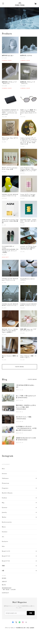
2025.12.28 (20, 390)
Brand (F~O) (6, 556)
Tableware (5, 478)
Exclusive (5, 541)
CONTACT (5, 593)
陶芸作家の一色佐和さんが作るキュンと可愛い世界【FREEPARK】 (26, 407)
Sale (3, 546)
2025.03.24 (20, 443)
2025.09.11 (19, 412)
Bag (3, 503)
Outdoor (5, 532)
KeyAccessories (7, 522)
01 (34, 28)
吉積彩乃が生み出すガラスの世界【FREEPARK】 (26, 439)
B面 (3, 571)
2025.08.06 (20, 422)
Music (4, 527)
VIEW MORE (19, 367)
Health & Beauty (7, 493)
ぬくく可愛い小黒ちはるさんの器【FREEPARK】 (26, 397)
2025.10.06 (20, 400)
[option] (19, 18)
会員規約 (32, 628)
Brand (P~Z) (6, 561)
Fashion (4, 498)
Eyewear (5, 508)
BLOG (4, 585)
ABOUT (4, 582)
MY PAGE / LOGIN (9, 590)
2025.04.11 (19, 433)
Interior (5, 474)
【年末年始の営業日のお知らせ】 (25, 386)
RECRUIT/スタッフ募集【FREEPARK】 (24, 418)
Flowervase (6, 483)
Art (3, 537)
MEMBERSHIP (7, 588)
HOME (4, 578)
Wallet (4, 517)
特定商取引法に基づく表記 (23, 628)
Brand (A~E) (6, 551)
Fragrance (5, 488)
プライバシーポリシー (10, 628)
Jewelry (4, 512)
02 (36, 28)
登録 (31, 613)
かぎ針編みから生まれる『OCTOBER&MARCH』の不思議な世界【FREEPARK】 (26, 428)
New (3, 469)
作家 (3, 566)
